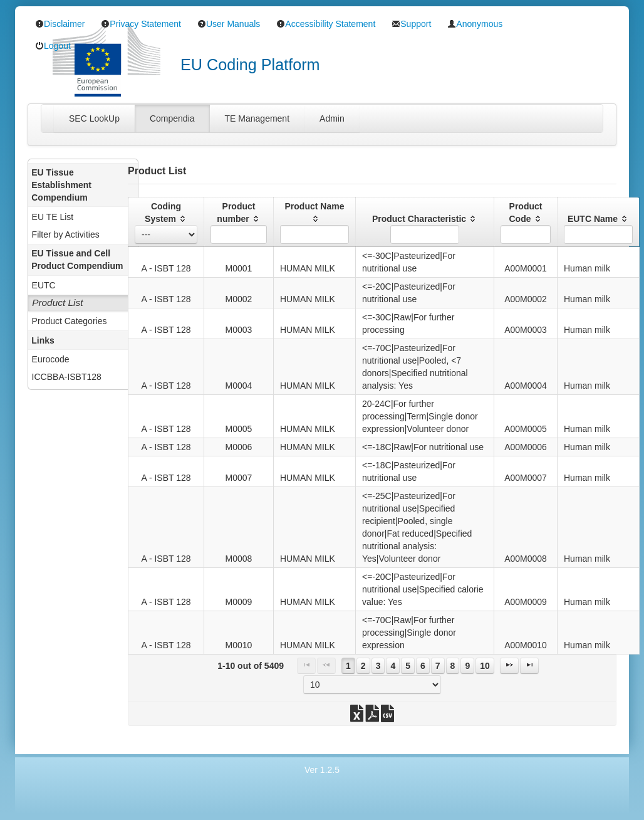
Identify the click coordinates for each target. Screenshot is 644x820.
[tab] (94, 118)
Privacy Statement (141, 24)
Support (411, 24)
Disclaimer (60, 24)
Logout (53, 46)
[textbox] (239, 234)
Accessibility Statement (326, 24)
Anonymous (475, 24)
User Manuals (229, 24)
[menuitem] (83, 216)
